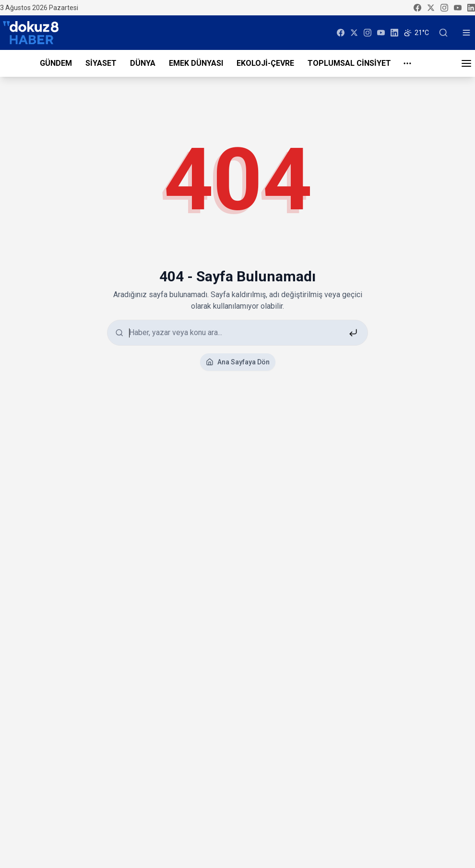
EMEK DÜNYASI (196, 63)
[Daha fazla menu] (407, 63)
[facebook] (417, 8)
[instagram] (444, 8)
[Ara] (443, 33)
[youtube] (458, 8)
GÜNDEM (56, 63)
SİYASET (101, 63)
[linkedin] (471, 8)
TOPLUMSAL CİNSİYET (349, 63)
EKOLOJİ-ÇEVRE (265, 63)
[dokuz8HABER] (31, 33)
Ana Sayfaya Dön (238, 362)
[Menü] (466, 63)
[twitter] (431, 8)
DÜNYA (143, 63)
